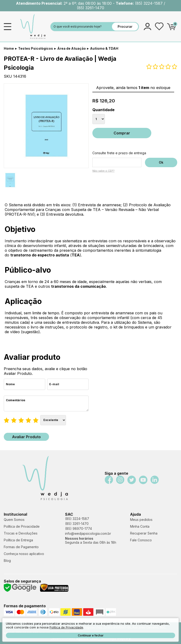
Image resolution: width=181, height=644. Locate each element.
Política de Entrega (18, 540)
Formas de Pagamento (21, 547)
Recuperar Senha (144, 533)
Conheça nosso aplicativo (24, 554)
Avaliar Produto (26, 437)
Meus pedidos (141, 520)
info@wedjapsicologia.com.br (88, 533)
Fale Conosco (141, 540)
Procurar (125, 26)
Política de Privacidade (22, 526)
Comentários (46, 403)
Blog (7, 561)
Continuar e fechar (91, 635)
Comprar (122, 133)
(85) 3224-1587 (77, 519)
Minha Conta (140, 526)
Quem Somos (14, 520)
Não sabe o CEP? (103, 171)
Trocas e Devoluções (21, 533)
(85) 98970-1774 (78, 529)
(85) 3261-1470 (77, 524)
